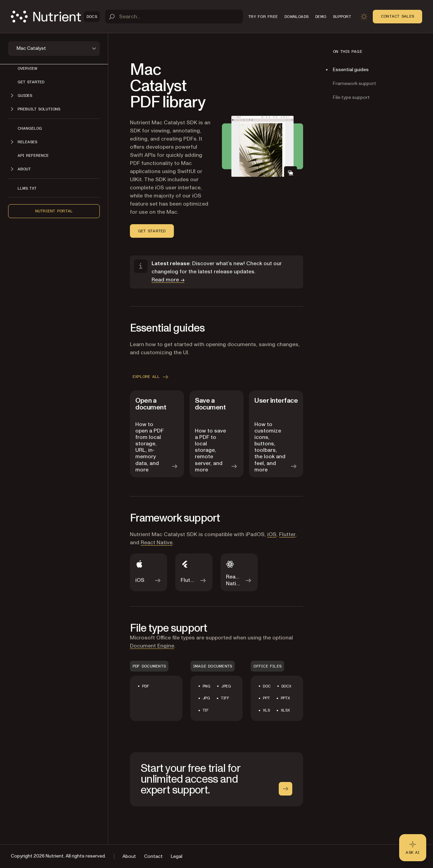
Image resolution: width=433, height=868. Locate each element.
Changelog (30, 128)
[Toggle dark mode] (364, 17)
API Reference (33, 155)
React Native (157, 543)
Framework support (355, 83)
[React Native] (239, 572)
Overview (27, 68)
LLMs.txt (27, 188)
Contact (153, 856)
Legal (177, 856)
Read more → (168, 280)
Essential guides (351, 70)
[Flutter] (194, 572)
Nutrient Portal (54, 211)
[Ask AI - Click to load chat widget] (413, 848)
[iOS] (149, 572)
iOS (272, 534)
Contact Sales (397, 16)
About (129, 856)
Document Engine (152, 646)
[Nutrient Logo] (55, 17)
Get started (31, 82)
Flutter (287, 534)
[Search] (174, 17)
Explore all (151, 377)
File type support (351, 97)
